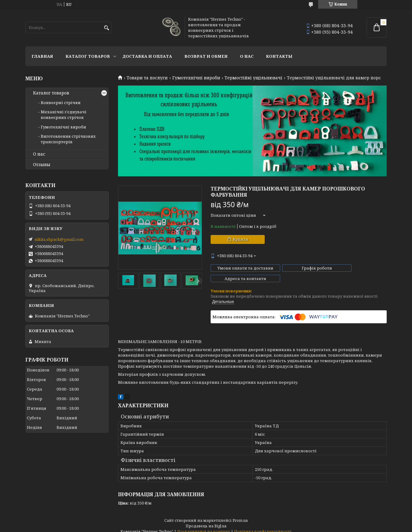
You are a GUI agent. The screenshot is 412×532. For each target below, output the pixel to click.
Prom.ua (240, 515)
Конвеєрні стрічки (61, 103)
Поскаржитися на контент (204, 526)
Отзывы (42, 165)
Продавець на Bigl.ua (206, 520)
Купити (241, 239)
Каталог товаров (88, 56)
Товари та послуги (147, 78)
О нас (247, 56)
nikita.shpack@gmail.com (59, 239)
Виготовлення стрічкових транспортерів (68, 139)
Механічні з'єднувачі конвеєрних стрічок (64, 115)
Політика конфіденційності (263, 526)
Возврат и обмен (206, 56)
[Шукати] (106, 28)
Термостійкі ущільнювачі (253, 78)
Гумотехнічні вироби (196, 78)
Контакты (279, 56)
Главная (42, 56)
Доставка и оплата (147, 56)
